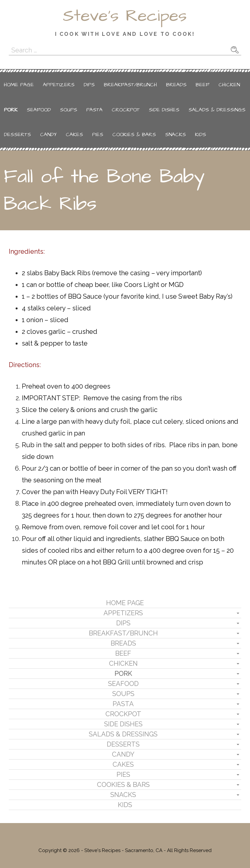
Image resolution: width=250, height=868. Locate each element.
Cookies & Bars (134, 135)
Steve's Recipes (125, 16)
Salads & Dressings (217, 110)
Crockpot (126, 110)
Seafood (39, 110)
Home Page (19, 85)
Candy (48, 135)
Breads (176, 85)
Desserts (17, 135)
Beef (202, 85)
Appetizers (59, 85)
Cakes (74, 135)
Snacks (175, 135)
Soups (69, 110)
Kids (201, 135)
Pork (11, 110)
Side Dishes (164, 110)
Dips (89, 85)
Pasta (94, 110)
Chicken (229, 85)
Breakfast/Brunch (130, 85)
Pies (98, 135)
